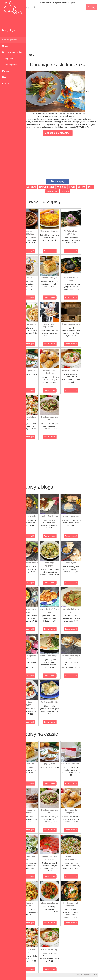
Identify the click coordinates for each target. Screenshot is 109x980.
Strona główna (10, 40)
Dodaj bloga (8, 30)
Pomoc (6, 71)
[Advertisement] (67, 32)
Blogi (5, 77)
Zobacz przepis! (38, 251)
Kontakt (6, 83)
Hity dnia (8, 58)
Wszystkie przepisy (12, 52)
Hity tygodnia (10, 65)
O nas (5, 46)
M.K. (106, 975)
